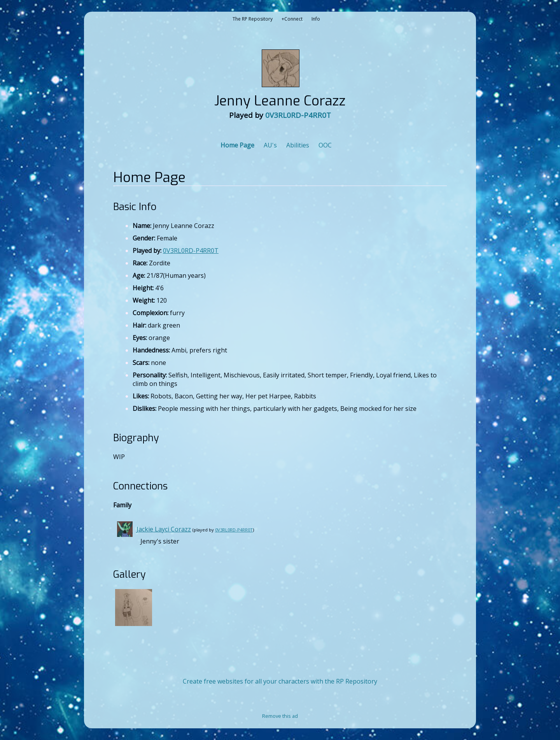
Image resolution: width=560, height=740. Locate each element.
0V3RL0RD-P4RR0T (298, 115)
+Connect (292, 19)
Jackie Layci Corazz (164, 529)
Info (316, 19)
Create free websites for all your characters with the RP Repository (280, 681)
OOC (325, 145)
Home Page (237, 145)
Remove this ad (280, 716)
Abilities (298, 145)
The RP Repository (253, 19)
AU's (270, 145)
